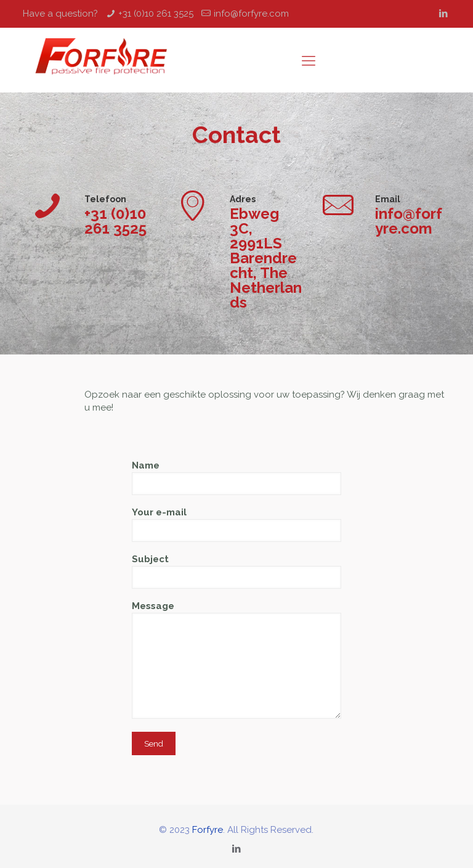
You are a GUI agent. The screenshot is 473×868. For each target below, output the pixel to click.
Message (236, 660)
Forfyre (208, 830)
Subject (236, 571)
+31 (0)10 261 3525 (156, 14)
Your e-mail (236, 524)
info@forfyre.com (251, 14)
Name (236, 477)
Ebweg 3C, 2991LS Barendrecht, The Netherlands (266, 258)
